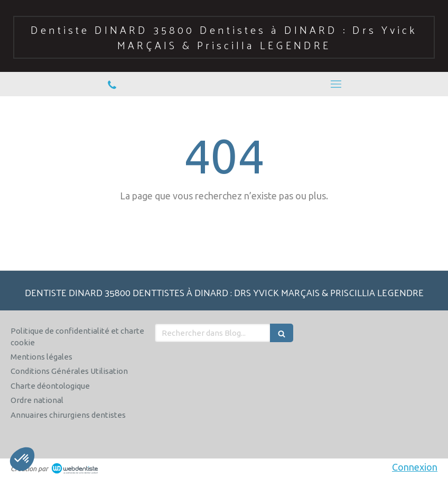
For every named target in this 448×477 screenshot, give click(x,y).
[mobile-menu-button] (336, 84)
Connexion (415, 467)
